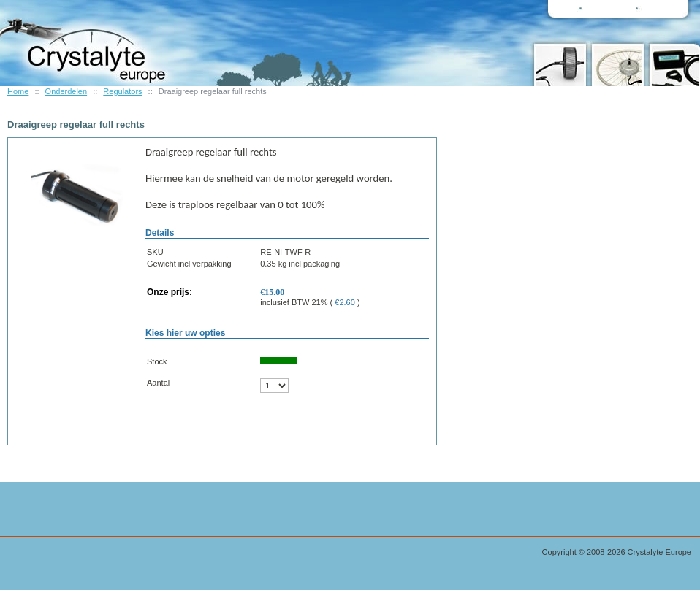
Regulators (122, 91)
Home (18, 91)
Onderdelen (66, 91)
